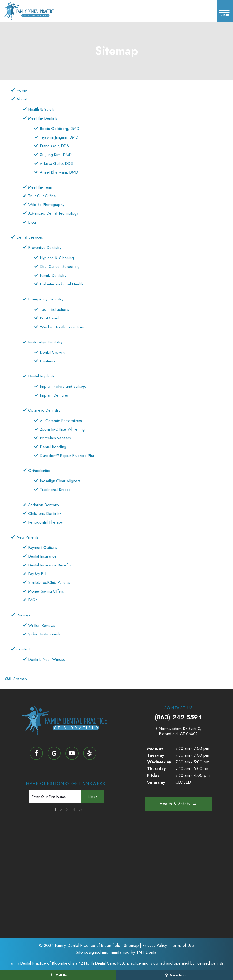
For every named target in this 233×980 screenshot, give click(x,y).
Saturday (156, 782)
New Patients (27, 537)
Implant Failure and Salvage (63, 386)
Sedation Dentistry (44, 505)
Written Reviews (42, 625)
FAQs (33, 600)
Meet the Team (41, 187)
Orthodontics (39, 471)
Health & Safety (41, 109)
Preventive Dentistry (45, 247)
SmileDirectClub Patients (49, 582)
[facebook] (36, 753)
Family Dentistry (53, 275)
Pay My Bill (37, 574)
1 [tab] (55, 809)
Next (92, 797)
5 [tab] (80, 809)
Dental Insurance (42, 556)
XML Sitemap (16, 679)
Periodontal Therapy (45, 522)
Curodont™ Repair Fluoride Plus (67, 456)
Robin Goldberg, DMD (60, 129)
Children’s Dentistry (45, 513)
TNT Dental (147, 952)
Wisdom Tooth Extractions (62, 327)
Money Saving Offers (46, 591)
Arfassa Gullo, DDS (56, 163)
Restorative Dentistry (45, 342)
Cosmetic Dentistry (44, 410)
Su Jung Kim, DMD (56, 155)
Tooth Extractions (54, 309)
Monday (155, 748)
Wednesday (159, 762)
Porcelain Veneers (55, 438)
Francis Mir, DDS (54, 146)
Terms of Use (182, 946)
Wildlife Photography (46, 205)
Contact (23, 649)
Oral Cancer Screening (60, 266)
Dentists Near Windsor (47, 659)
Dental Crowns (52, 352)
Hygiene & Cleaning (57, 258)
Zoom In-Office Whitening (62, 429)
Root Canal (49, 318)
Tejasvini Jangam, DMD (59, 137)
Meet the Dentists (43, 118)
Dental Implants (41, 376)
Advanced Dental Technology (53, 213)
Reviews (23, 615)
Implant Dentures (54, 395)
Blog (32, 222)
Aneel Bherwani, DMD (59, 172)
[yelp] (90, 753)
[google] (54, 753)
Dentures (47, 361)
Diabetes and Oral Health (61, 284)
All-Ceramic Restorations (61, 421)
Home (22, 90)
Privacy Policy (155, 946)
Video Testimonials (44, 634)
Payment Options (43, 547)
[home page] (35, 11)
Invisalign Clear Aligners (60, 481)
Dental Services (30, 237)
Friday (153, 775)
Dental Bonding (53, 447)
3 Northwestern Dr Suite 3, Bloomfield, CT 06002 (178, 731)
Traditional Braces (55, 490)
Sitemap (131, 946)
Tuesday (156, 755)
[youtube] (72, 753)
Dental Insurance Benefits (50, 565)
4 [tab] (74, 809)
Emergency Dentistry (46, 299)
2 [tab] (61, 809)
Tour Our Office (42, 196)
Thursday (156, 769)
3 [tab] (67, 809)
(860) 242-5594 (178, 717)
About (22, 99)
